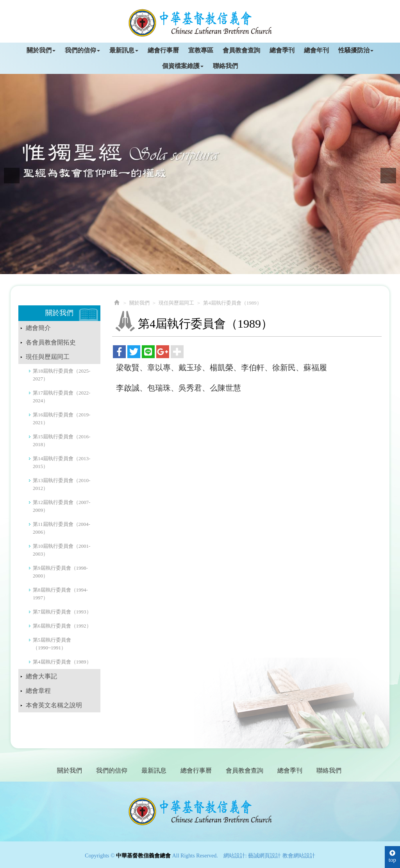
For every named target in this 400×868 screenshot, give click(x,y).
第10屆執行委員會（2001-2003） (62, 550)
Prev (12, 176)
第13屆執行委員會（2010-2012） (62, 484)
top (392, 856)
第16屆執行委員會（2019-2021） (62, 419)
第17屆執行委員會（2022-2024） (62, 397)
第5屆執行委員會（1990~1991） (52, 644)
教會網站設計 (299, 856)
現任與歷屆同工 (48, 357)
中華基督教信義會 (200, 812)
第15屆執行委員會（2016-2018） (62, 440)
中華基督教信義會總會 (200, 23)
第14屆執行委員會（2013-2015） (62, 462)
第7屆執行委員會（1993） (62, 612)
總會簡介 (38, 328)
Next (388, 176)
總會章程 (38, 691)
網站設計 (234, 856)
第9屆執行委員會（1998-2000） (60, 572)
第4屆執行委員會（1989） (62, 662)
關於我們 (139, 303)
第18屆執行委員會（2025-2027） (62, 375)
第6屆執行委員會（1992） (62, 626)
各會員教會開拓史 (51, 342)
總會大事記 (41, 676)
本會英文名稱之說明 (54, 705)
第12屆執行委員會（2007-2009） (62, 506)
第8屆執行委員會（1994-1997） (60, 594)
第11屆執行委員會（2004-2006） (62, 528)
